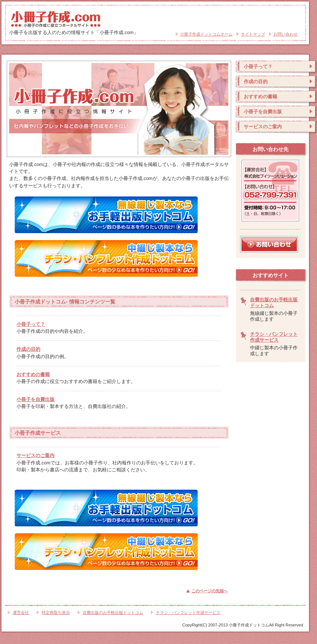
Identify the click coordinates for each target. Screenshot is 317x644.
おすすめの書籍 (33, 374)
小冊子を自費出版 (36, 399)
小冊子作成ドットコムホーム (206, 34)
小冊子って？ (31, 324)
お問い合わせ (286, 34)
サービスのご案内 (36, 455)
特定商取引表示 (56, 612)
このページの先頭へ (210, 591)
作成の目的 (28, 349)
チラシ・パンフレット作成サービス (274, 337)
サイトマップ (253, 34)
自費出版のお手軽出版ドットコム (113, 612)
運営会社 (21, 612)
